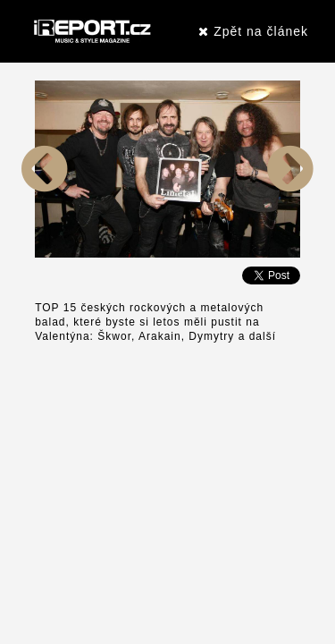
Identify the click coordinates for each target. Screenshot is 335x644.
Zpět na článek (253, 31)
